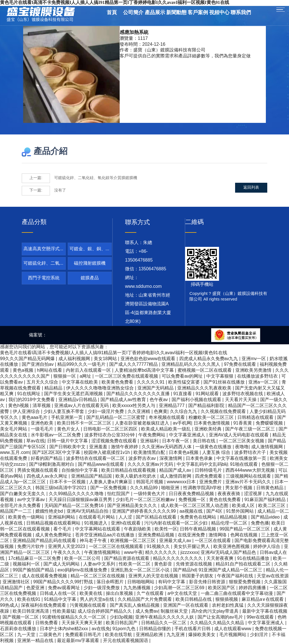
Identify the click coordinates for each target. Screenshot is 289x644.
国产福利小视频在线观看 (197, 400)
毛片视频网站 (233, 635)
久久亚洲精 (139, 412)
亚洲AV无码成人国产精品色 (229, 553)
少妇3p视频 (121, 617)
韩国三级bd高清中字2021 (62, 488)
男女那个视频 (239, 488)
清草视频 (42, 406)
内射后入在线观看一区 (89, 370)
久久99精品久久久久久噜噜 (77, 494)
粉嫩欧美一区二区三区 (212, 418)
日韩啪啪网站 (141, 582)
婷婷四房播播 (253, 588)
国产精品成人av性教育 (124, 400)
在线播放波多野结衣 (258, 376)
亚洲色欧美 (43, 423)
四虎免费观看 (209, 476)
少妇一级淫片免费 (106, 412)
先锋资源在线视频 (194, 564)
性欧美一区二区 (135, 564)
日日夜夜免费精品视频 (192, 494)
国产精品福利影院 (207, 406)
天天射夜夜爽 (220, 559)
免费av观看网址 (64, 588)
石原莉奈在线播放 (19, 629)
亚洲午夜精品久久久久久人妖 (165, 617)
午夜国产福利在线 (236, 576)
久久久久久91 (151, 382)
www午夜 (133, 553)
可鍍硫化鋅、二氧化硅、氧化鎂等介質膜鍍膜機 (79, 178)
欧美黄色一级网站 (27, 517)
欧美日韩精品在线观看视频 (129, 470)
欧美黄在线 (91, 594)
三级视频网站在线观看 (249, 476)
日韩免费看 (47, 623)
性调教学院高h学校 (203, 488)
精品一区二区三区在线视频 (98, 576)
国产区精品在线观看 (157, 517)
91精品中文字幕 (61, 600)
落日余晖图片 (111, 582)
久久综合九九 (184, 412)
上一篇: (36, 178)
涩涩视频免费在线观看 (115, 441)
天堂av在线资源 (273, 576)
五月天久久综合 (43, 382)
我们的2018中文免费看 (32, 400)
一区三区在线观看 (213, 541)
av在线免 (101, 629)
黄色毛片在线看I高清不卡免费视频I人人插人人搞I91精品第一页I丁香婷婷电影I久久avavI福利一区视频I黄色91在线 (114, 353)
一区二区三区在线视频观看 (117, 547)
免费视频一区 (192, 500)
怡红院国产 (119, 494)
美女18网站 (106, 359)
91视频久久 (159, 547)
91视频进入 (96, 523)
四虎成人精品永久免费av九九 (209, 359)
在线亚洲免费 (192, 535)
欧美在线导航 (119, 635)
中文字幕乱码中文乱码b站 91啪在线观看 (218, 464)
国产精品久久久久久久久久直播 (139, 394)
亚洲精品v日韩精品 (78, 400)
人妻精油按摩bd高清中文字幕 (145, 370)
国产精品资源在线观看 (127, 559)
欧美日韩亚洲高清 (31, 611)
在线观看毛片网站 (97, 517)
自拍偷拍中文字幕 (80, 470)
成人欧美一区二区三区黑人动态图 (195, 506)
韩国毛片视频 (150, 482)
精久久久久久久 (161, 553)
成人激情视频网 (268, 447)
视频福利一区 (27, 564)
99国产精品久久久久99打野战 (64, 582)
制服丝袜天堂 (175, 611)
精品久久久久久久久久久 (178, 559)
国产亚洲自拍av (38, 365)
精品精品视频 (234, 517)
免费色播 (260, 523)
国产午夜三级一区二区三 (251, 429)
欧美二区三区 (272, 506)
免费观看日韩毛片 (84, 635)
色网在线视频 (244, 535)
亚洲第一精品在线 (36, 641)
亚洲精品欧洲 (150, 635)
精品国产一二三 (16, 511)
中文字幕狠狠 (220, 376)
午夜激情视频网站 (103, 553)
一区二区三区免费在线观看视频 (127, 376)
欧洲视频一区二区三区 (133, 541)
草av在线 (35, 441)
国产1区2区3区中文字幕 (57, 453)
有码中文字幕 (172, 582)
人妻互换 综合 (217, 453)
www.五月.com (15, 453)
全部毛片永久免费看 (21, 506)
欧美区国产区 (222, 588)
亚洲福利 (150, 441)
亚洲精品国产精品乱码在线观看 (45, 541)
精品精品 (54, 388)
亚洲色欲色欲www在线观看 (149, 359)
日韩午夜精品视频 (198, 529)
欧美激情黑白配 (150, 453)
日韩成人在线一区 (58, 594)
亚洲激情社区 (17, 582)
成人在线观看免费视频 (45, 576)
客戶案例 (198, 13)
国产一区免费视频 (109, 488)
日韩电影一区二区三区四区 (111, 429)
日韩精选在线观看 (256, 418)
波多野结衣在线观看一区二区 (96, 459)
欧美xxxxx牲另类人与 (134, 406)
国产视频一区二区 (21, 617)
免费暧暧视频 (270, 423)
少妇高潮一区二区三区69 (180, 588)
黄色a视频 (24, 370)
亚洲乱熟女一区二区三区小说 (141, 570)
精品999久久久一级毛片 (82, 365)
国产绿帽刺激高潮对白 (52, 464)
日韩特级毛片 (209, 470)
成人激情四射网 (176, 476)
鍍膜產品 (90, 278)
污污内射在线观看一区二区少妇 (176, 523)
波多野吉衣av (143, 459)
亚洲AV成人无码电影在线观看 (239, 435)
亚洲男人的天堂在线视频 (154, 576)
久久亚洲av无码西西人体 (167, 447)
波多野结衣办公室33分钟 (110, 435)
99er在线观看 (261, 617)
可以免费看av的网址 (183, 376)
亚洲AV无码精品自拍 (88, 511)
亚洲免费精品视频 (157, 535)
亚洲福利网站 (62, 517)
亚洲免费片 (211, 482)
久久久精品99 (144, 488)
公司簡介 (133, 13)
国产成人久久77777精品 (134, 365)
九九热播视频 (137, 588)
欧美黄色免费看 (118, 382)
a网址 (86, 376)
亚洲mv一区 (254, 359)
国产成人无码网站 (62, 564)
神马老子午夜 (94, 541)
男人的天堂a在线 (98, 600)
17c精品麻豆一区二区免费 (35, 559)
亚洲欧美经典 (209, 429)
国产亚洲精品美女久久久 (133, 506)
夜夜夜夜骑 (229, 494)
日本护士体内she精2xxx (64, 629)
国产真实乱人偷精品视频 (135, 605)
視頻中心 (219, 13)
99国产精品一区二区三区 (245, 529)
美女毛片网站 (14, 429)
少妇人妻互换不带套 (64, 412)
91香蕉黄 (243, 423)
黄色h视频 (19, 406)
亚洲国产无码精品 (156, 388)
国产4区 (215, 511)
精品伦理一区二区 (230, 523)
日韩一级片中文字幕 (68, 441)
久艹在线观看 (151, 594)
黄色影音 (164, 564)
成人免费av (147, 611)
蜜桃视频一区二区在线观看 (205, 370)
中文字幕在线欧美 (80, 382)
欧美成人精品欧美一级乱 (167, 429)
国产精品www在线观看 (101, 464)
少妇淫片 (260, 635)
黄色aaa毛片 (35, 418)
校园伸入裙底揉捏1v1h (107, 453)
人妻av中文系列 (100, 564)
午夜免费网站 (152, 435)
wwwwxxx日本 (182, 482)
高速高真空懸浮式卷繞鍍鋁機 (44, 251)
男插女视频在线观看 (38, 470)
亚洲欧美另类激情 (254, 370)
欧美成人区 (244, 506)
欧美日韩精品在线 (194, 600)
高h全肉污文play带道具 (215, 611)
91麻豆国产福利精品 (266, 500)
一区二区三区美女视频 (242, 441)
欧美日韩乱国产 (122, 623)
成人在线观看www (233, 629)
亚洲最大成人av (176, 541)
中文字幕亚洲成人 (188, 435)
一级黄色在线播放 (214, 447)
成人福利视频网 (75, 359)
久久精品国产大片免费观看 (145, 600)
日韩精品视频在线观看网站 (54, 523)
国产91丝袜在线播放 (225, 382)
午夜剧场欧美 (138, 529)
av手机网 (182, 423)
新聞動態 (176, 13)
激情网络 (218, 535)
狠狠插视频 (227, 600)
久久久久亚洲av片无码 (151, 464)
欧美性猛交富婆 (185, 382)
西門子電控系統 (44, 278)
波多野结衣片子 (251, 453)
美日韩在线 (205, 441)
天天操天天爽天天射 (82, 623)
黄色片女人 (69, 429)
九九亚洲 (176, 635)
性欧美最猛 (64, 611)
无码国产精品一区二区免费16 (75, 506)
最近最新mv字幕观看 (79, 641)
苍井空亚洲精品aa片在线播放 (105, 535)
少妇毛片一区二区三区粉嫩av (146, 500)
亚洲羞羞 (99, 447)
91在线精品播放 (254, 559)
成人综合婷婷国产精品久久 (105, 611)
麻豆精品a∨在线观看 (263, 600)
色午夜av (159, 400)
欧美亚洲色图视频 (232, 547)
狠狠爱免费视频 (245, 582)
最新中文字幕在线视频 (265, 611)
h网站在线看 (50, 370)
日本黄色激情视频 (212, 423)
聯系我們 (241, 13)
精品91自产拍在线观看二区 (244, 564)
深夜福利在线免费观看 (44, 605)
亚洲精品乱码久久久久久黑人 (191, 365)
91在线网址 (29, 394)
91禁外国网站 (240, 511)
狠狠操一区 (65, 376)
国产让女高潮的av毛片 (221, 617)
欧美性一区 (166, 529)
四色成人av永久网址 (48, 476)
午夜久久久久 (67, 553)
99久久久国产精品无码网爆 (28, 359)
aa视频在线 (192, 511)
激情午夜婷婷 (125, 447)
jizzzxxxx (190, 553)
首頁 (112, 13)
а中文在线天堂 (183, 594)
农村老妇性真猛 (228, 605)
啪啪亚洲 (171, 488)
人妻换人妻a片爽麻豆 (111, 482)
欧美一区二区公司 (83, 559)
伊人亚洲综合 (27, 412)
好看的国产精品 (47, 459)
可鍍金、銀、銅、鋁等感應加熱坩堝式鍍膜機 (90, 251)
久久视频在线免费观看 (224, 412)
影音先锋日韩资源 (208, 582)
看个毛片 (63, 529)
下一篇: (36, 191)
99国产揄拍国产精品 (34, 570)
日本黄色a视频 (184, 453)
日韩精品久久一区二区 (164, 623)
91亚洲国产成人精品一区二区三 (231, 570)
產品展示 (155, 13)
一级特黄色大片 (150, 494)
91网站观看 (208, 394)
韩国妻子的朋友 (198, 576)
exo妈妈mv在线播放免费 (83, 570)
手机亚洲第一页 (67, 418)
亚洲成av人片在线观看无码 (82, 406)
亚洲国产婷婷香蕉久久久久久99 (144, 511)
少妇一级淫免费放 (102, 588)
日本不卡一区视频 (68, 482)
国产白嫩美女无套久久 (23, 494)
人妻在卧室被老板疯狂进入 (143, 423)
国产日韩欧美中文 (68, 447)
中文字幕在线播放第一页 (242, 459)
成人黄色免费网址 (54, 535)
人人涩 (126, 517)
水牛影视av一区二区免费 (56, 435)
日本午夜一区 (176, 441)
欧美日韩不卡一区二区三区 (85, 423)
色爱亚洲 (36, 588)
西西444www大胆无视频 (251, 470)
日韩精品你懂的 (156, 629)
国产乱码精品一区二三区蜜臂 (116, 418)
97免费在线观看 (240, 365)
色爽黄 (161, 412)
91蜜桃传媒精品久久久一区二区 (75, 617)
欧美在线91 (29, 600)
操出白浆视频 (120, 594)
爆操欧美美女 (202, 635)
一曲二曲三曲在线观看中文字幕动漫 (237, 594)
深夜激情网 (171, 459)
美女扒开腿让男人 (192, 547)
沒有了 (44, 191)
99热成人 (9, 605)
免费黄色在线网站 (199, 517)
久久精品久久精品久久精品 (218, 623)
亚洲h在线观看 (126, 523)
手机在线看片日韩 (193, 629)
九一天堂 (27, 635)
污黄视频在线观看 (88, 605)
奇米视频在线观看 (167, 418)
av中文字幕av (32, 500)
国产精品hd (185, 570)
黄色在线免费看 (225, 500)
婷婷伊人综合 (267, 547)
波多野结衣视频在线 (243, 394)
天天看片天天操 (241, 400)
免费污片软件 (31, 547)
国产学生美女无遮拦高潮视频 (74, 394)
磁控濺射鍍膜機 (90, 263)
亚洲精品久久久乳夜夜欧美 (205, 388)
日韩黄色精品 (270, 488)
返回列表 (252, 191)
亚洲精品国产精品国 (92, 476)
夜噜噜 (242, 447)
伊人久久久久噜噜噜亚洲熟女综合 (100, 388)
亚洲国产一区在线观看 (186, 605)
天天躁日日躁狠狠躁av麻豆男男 (81, 500)
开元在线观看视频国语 (126, 641)
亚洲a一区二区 (264, 382)
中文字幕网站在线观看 (98, 529)
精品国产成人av (176, 470)
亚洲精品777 (172, 406)
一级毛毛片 (43, 429)
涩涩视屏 (253, 494)
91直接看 (183, 394)
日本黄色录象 (200, 459)
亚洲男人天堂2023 (67, 547)
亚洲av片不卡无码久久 (249, 482)
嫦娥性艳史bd (50, 511)
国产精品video (266, 517)
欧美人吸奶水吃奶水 (136, 476)
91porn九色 (124, 629)
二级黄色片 (51, 635)
